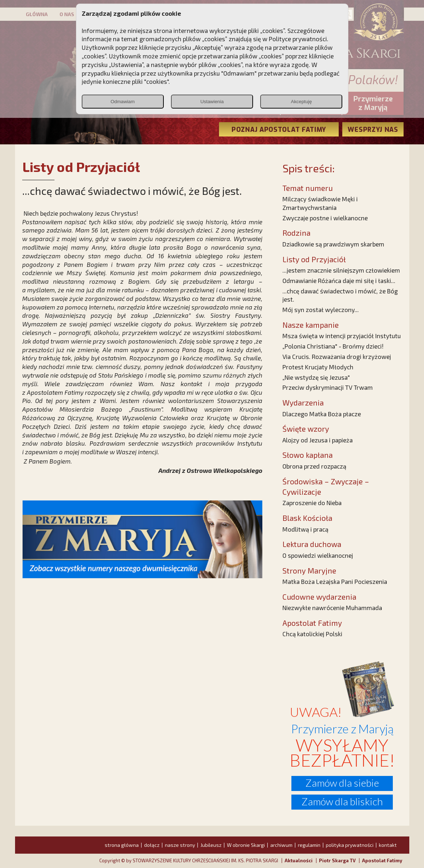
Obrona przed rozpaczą (314, 466)
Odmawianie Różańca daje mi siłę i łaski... (339, 280)
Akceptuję (302, 102)
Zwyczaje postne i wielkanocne (325, 218)
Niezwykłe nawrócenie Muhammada (332, 608)
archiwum (281, 845)
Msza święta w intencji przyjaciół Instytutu (342, 336)
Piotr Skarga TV (337, 860)
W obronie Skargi (246, 845)
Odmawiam (122, 102)
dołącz (152, 845)
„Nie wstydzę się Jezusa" (316, 377)
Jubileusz (211, 845)
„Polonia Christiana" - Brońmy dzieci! (333, 346)
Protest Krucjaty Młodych (318, 367)
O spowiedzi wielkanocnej (318, 555)
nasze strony (180, 845)
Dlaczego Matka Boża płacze (322, 414)
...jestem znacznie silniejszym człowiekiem (341, 270)
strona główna (122, 845)
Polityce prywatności (298, 39)
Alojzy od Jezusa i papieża (318, 440)
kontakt (388, 845)
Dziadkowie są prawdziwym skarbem (333, 244)
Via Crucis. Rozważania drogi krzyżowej (337, 356)
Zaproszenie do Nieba (312, 503)
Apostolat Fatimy (382, 860)
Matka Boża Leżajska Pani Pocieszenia (335, 581)
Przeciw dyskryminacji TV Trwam (328, 387)
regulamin (309, 845)
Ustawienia (212, 102)
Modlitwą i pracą (305, 529)
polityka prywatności (350, 845)
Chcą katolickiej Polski (312, 634)
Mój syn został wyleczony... (321, 310)
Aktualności (299, 860)
